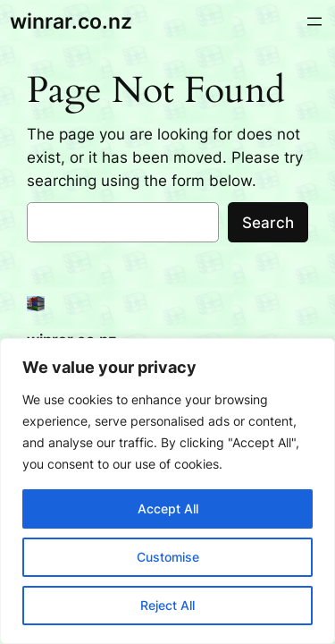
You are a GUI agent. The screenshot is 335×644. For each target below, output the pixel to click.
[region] (167, 491)
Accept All (168, 508)
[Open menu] (314, 21)
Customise (168, 557)
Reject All (167, 605)
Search (268, 223)
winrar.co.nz (71, 21)
